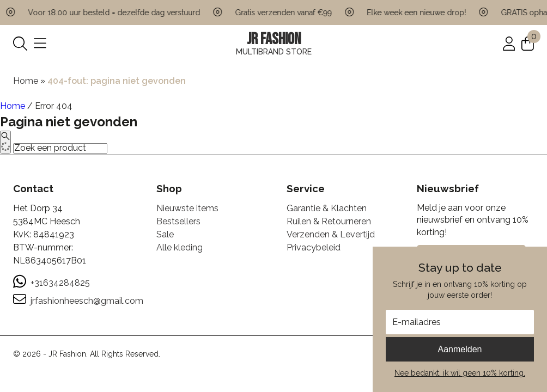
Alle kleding (180, 247)
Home (26, 81)
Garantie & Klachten (327, 208)
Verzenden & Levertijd (331, 234)
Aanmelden (460, 349)
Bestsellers (178, 221)
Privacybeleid (314, 247)
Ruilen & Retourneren (329, 221)
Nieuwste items (187, 208)
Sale (165, 234)
